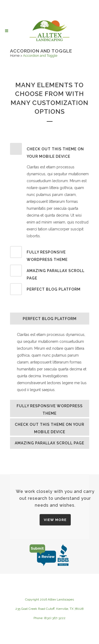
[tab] (50, 152)
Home (15, 56)
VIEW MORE (55, 520)
